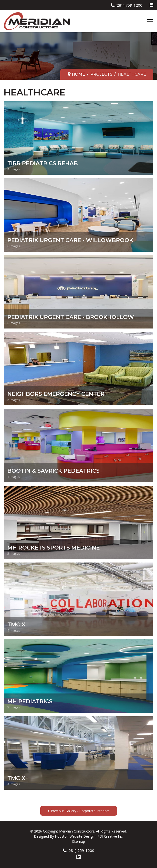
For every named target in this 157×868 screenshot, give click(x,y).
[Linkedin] (152, 5)
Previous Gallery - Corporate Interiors (79, 811)
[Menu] (150, 21)
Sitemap (78, 841)
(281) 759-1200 (129, 5)
